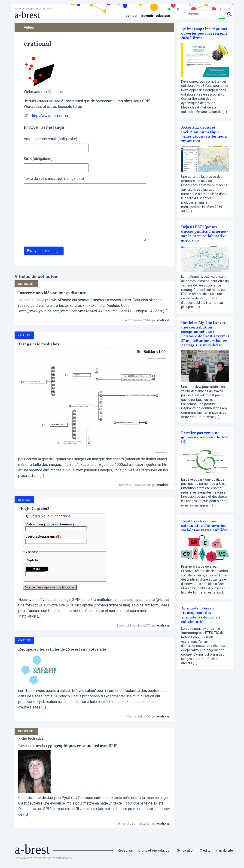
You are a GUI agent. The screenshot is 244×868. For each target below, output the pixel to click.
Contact (131, 16)
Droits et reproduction (155, 851)
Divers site (26, 284)
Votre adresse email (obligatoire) (50, 139)
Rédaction (125, 851)
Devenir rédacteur (156, 16)
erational (164, 320)
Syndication (186, 851)
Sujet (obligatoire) (38, 159)
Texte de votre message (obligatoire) (54, 179)
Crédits (205, 851)
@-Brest (24, 335)
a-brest (27, 15)
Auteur (29, 27)
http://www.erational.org (51, 116)
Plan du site (224, 851)
